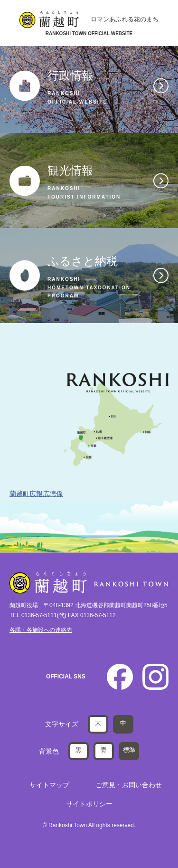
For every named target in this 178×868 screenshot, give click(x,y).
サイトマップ (49, 785)
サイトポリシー (89, 804)
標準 (129, 750)
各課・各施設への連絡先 (41, 630)
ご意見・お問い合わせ (129, 785)
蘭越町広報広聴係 (36, 494)
